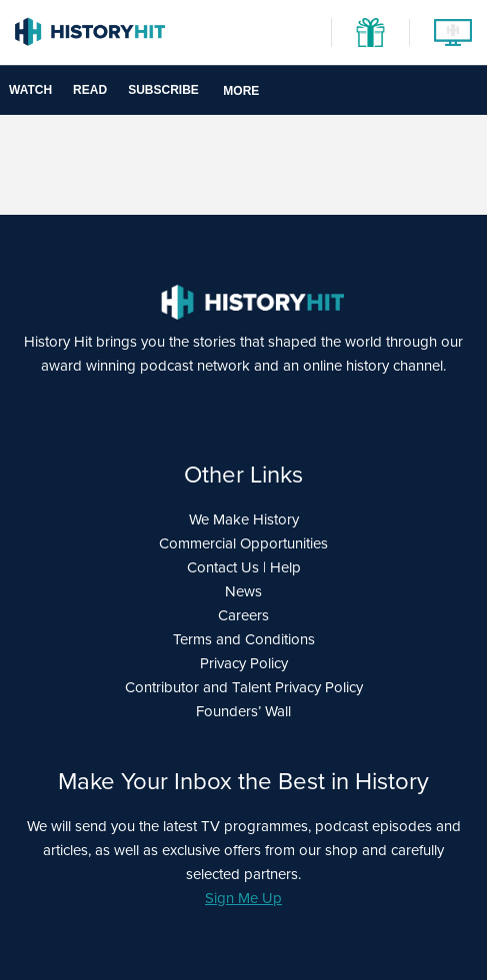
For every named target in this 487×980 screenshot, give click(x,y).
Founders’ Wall (243, 711)
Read (90, 90)
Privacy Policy (244, 663)
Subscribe (163, 90)
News (243, 591)
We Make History (244, 519)
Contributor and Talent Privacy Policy (244, 687)
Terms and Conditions (244, 639)
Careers (243, 615)
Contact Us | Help (244, 567)
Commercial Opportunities (243, 543)
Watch (30, 90)
